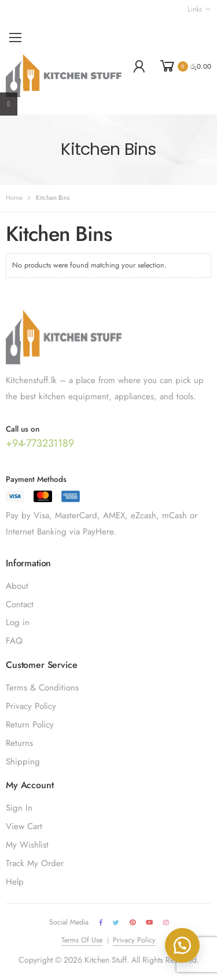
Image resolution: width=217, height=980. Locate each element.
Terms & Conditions (42, 688)
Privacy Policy (31, 706)
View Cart (24, 826)
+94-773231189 (40, 443)
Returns (19, 743)
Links (194, 9)
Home (14, 198)
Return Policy (30, 725)
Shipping (23, 762)
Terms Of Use (82, 940)
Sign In (19, 808)
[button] (182, 945)
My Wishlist (27, 845)
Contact (20, 604)
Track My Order (35, 863)
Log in (18, 622)
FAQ (14, 641)
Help (15, 882)
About (17, 586)
